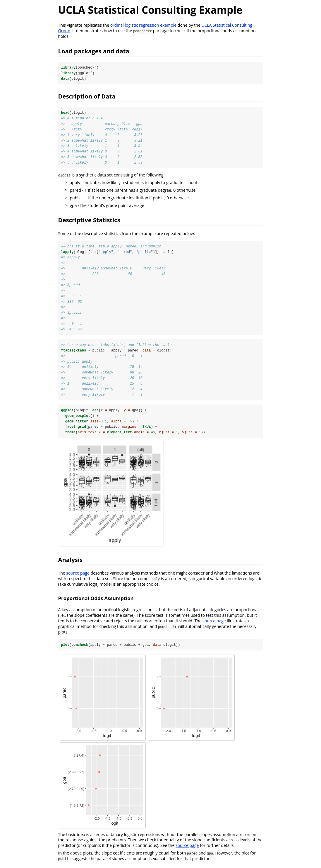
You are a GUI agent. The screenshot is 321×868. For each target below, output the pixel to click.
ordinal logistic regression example (144, 25)
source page (78, 575)
